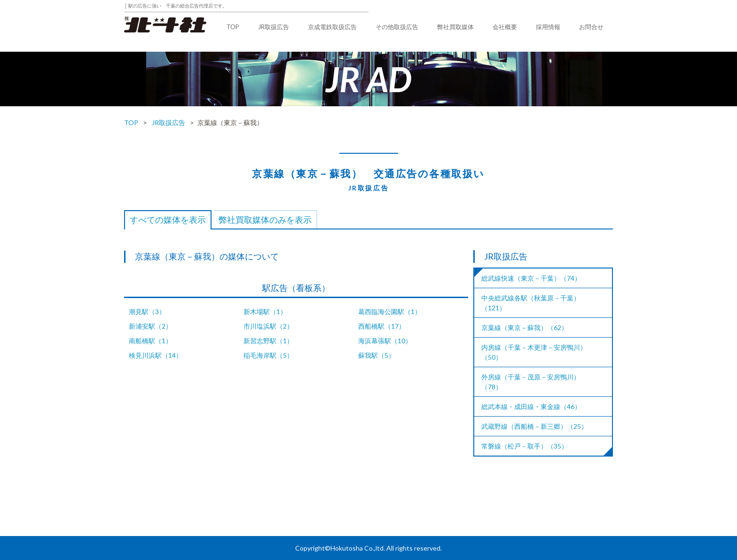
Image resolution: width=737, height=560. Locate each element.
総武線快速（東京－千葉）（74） (531, 278)
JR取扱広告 (274, 27)
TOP (233, 27)
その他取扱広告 (397, 27)
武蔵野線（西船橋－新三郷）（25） (534, 426)
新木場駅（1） (265, 312)
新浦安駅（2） (150, 326)
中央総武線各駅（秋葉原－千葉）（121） (531, 303)
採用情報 (548, 27)
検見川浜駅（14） (156, 355)
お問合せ (591, 27)
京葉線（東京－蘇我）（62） (525, 327)
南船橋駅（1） (150, 341)
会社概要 (505, 27)
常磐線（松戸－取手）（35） (525, 446)
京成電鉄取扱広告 (332, 27)
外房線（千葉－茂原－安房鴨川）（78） (531, 382)
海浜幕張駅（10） (385, 341)
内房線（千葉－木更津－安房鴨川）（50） (534, 352)
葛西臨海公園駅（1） (390, 312)
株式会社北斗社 (165, 25)
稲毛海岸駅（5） (268, 355)
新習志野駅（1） (268, 341)
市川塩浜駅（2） (268, 326)
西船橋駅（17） (382, 326)
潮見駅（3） (147, 312)
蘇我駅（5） (376, 355)
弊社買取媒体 (455, 27)
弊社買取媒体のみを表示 (265, 220)
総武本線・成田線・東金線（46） (531, 406)
